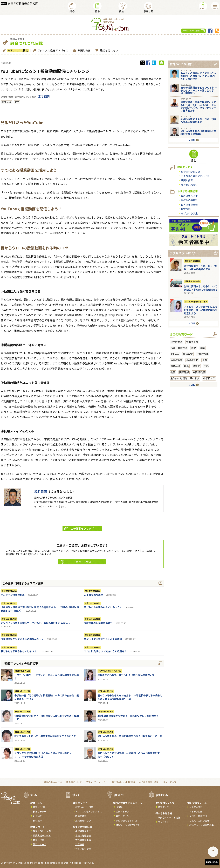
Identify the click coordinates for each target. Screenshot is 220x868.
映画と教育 (84, 50)
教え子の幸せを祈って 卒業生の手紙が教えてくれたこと (45, 736)
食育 (205, 360)
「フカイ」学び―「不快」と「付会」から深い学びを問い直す (47, 677)
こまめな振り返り (93, 595)
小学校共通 (176, 342)
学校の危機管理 (189, 200)
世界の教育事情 (189, 205)
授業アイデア (122, 812)
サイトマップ (170, 782)
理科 (206, 366)
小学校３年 (209, 378)
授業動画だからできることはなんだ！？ (22, 639)
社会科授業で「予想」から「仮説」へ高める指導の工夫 (199, 121)
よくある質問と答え (149, 782)
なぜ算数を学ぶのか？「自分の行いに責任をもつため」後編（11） (47, 717)
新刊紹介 (37, 816)
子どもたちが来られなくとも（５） (103, 607)
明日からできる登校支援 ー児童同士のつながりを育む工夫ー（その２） (129, 755)
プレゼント (164, 822)
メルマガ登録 (196, 807)
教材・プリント (124, 816)
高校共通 (175, 366)
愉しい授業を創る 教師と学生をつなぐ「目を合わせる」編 (130, 736)
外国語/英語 (199, 372)
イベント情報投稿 (198, 816)
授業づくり (192, 342)
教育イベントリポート (44, 831)
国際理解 (184, 372)
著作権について (74, 782)
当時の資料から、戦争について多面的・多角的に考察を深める (201, 288)
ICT (17, 102)
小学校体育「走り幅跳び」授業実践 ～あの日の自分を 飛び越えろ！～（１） (47, 697)
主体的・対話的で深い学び (185, 378)
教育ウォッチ (40, 812)
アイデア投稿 (196, 812)
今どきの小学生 (189, 213)
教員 (173, 372)
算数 (194, 348)
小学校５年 (203, 354)
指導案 (119, 807)
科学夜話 (186, 209)
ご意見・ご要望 (76, 562)
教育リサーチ (40, 844)
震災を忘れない (109, 50)
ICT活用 (175, 354)
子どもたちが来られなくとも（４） (20, 651)
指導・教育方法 (179, 348)
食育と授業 (39, 840)
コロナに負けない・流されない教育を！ (105, 651)
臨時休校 (6, 102)
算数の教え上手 (189, 196)
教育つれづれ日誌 (17, 50)
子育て (196, 366)
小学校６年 (192, 360)
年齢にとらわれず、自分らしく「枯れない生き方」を (126, 675)
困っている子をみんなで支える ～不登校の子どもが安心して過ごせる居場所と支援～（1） (130, 697)
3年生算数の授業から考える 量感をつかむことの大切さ (128, 716)
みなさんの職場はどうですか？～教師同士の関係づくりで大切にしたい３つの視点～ (198, 76)
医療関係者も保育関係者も (98, 623)
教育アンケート (166, 807)
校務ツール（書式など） (128, 825)
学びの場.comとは (53, 782)
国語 (202, 348)
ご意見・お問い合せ (199, 821)
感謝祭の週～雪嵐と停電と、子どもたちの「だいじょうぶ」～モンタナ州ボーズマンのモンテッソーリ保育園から (198, 106)
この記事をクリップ (79, 528)
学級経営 (188, 354)
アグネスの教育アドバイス (52, 50)
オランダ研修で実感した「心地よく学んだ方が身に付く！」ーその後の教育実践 (43, 755)
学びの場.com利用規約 (123, 782)
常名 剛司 (44, 96)
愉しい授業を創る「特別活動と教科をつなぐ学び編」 (198, 133)
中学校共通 (176, 360)
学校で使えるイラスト (127, 821)
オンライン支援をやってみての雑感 (103, 639)
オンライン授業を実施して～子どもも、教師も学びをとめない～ (35, 623)
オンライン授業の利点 (13, 595)
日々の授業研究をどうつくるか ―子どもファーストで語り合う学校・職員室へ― (199, 90)
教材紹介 (37, 821)
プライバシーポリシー (97, 782)
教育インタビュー (42, 807)
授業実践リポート (192, 281)
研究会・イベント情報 (169, 817)
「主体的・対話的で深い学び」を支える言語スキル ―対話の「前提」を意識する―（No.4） (40, 609)
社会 (186, 366)
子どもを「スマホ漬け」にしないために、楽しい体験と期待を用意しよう (201, 310)
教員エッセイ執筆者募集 (201, 825)
